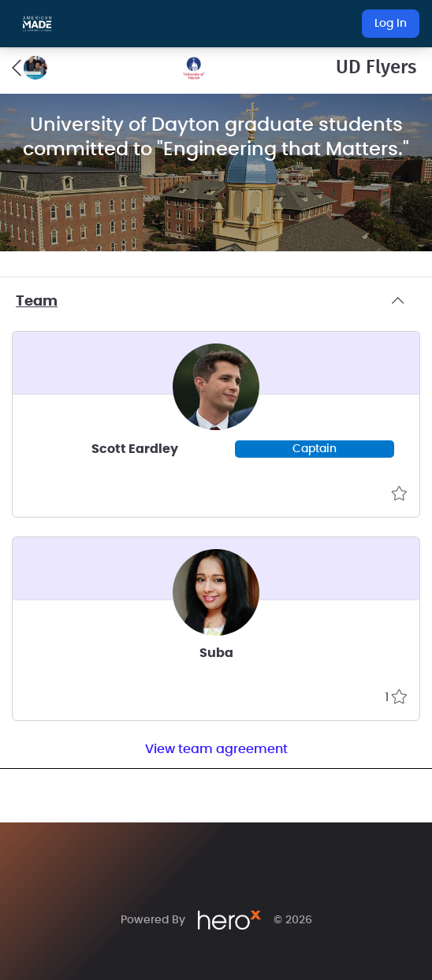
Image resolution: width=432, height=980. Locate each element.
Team (216, 302)
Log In (391, 24)
